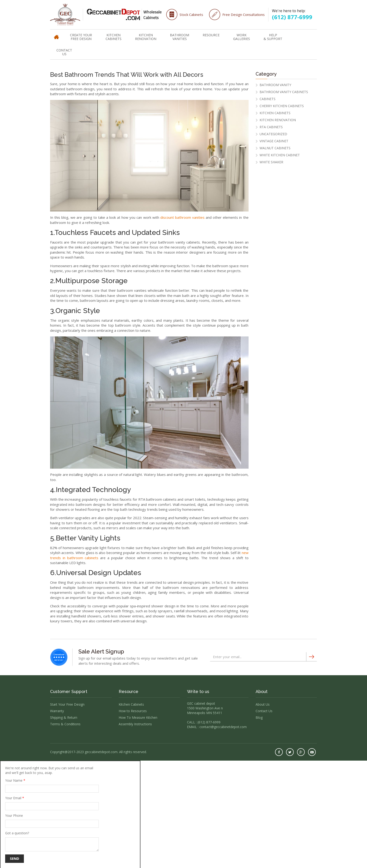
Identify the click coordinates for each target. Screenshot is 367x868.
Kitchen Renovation (146, 37)
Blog (259, 717)
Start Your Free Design (67, 704)
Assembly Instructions (135, 724)
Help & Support (273, 37)
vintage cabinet (274, 141)
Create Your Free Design (81, 37)
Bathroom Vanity (275, 85)
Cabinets (268, 99)
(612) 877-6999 (292, 17)
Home (56, 35)
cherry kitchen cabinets (282, 106)
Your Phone (52, 821)
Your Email (52, 803)
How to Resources (133, 711)
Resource (211, 35)
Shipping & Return (64, 717)
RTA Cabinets (271, 127)
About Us (263, 704)
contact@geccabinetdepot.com (223, 727)
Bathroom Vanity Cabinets (284, 92)
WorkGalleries (242, 37)
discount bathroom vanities (182, 217)
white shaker (271, 162)
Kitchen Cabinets (114, 37)
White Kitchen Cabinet (280, 155)
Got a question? (52, 841)
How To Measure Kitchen (138, 717)
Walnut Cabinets (275, 148)
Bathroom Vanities (180, 37)
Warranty (57, 711)
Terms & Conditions (65, 724)
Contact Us (64, 52)
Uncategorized (273, 134)
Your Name (52, 785)
